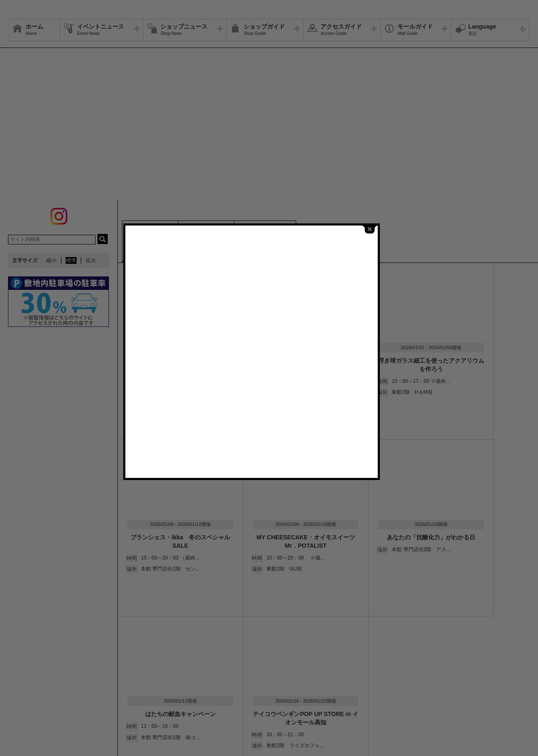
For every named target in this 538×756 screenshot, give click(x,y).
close (387, 260)
